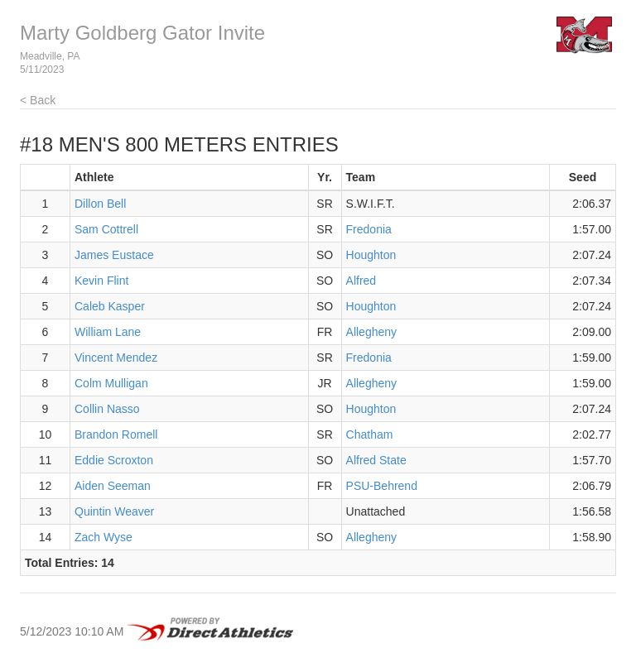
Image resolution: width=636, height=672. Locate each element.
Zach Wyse (104, 537)
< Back (38, 100)
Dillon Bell (100, 204)
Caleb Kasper (110, 306)
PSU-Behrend (382, 486)
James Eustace (114, 255)
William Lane (108, 332)
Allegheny (372, 332)
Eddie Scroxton (114, 460)
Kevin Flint (101, 281)
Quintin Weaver (114, 511)
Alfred (361, 281)
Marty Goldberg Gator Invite (142, 33)
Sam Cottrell (106, 229)
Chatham (370, 434)
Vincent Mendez (116, 358)
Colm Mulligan (111, 383)
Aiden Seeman (113, 486)
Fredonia (369, 229)
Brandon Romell (116, 434)
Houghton (371, 255)
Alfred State (376, 460)
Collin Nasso (107, 409)
